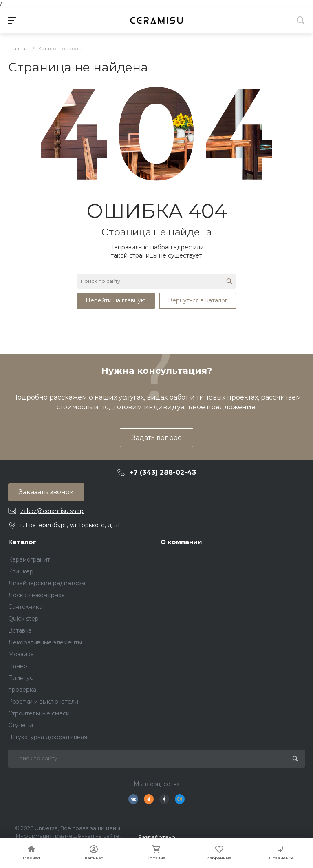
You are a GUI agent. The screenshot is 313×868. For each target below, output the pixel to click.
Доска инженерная (36, 595)
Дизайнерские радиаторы (47, 583)
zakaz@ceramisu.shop (52, 511)
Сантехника (25, 607)
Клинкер (21, 571)
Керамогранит (29, 559)
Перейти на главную (116, 300)
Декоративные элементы (45, 642)
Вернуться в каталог (198, 300)
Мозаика (21, 654)
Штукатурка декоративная (48, 737)
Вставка (20, 630)
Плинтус (21, 678)
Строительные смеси (39, 713)
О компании (181, 542)
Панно (18, 666)
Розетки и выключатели (43, 702)
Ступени (21, 725)
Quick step (23, 619)
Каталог (22, 542)
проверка (22, 690)
